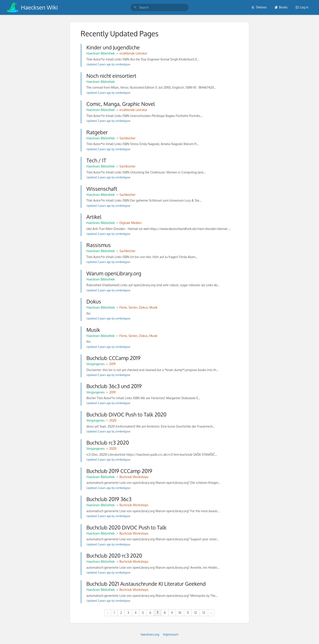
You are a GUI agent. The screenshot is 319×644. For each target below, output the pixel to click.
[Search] (135, 7)
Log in (302, 7)
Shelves (259, 7)
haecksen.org (150, 634)
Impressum (171, 634)
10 (180, 613)
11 (188, 613)
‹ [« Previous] (108, 613)
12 (196, 613)
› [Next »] (211, 613)
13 (204, 613)
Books (281, 7)
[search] (159, 7)
